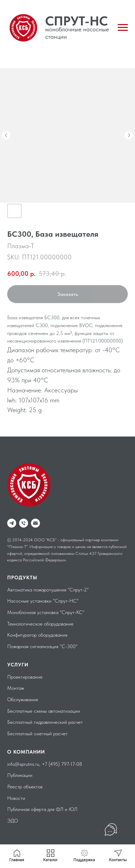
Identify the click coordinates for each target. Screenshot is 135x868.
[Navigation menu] (123, 28)
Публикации (20, 775)
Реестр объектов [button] (25, 787)
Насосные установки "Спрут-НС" (43, 601)
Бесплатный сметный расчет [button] (37, 733)
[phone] (24, 523)
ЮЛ (73, 809)
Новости (16, 798)
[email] (35, 523)
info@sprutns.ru (23, 764)
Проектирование (25, 677)
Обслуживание (23, 699)
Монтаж (16, 688)
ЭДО (13, 821)
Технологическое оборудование (40, 624)
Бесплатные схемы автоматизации (44, 711)
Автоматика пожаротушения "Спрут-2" (48, 590)
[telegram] (12, 523)
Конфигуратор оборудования (37, 635)
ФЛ (60, 809)
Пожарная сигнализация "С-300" (42, 646)
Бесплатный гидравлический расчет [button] (45, 722)
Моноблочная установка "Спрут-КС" (46, 612)
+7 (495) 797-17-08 (62, 764)
